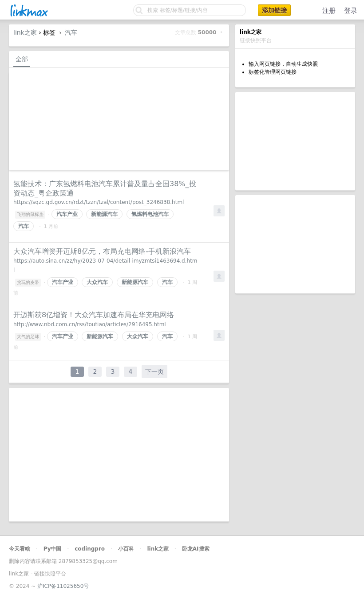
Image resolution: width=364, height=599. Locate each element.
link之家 (25, 32)
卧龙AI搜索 (196, 549)
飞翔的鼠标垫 (30, 214)
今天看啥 (20, 549)
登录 (351, 11)
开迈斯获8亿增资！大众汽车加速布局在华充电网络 (94, 315)
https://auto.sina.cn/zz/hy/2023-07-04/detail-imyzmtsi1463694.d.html (105, 266)
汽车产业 (67, 214)
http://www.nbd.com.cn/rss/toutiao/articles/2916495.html (90, 324)
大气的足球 (28, 337)
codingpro (90, 549)
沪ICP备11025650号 (63, 586)
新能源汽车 (104, 214)
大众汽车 (97, 282)
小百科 (126, 549)
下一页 (154, 371)
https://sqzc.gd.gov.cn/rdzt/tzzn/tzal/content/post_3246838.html (99, 202)
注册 (329, 11)
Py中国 (53, 549)
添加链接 (274, 10)
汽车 (71, 32)
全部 (22, 59)
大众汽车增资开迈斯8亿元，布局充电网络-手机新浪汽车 (102, 251)
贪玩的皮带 (28, 282)
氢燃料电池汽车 (150, 214)
